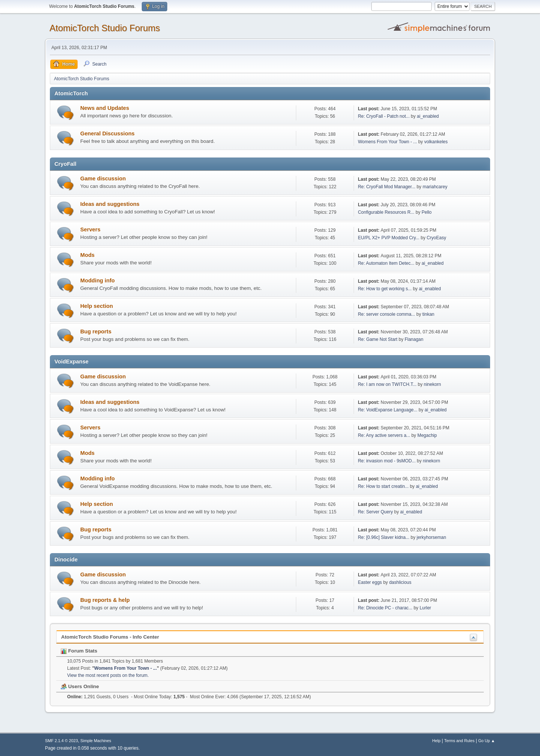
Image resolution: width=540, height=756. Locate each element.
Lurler (425, 608)
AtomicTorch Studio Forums (105, 28)
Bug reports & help (105, 600)
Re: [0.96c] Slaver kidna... (383, 537)
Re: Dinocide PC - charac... (385, 608)
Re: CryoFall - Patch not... (384, 116)
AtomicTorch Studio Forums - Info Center (110, 637)
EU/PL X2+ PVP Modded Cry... (388, 238)
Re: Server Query (375, 512)
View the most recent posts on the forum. (108, 675)
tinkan (428, 314)
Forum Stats (79, 651)
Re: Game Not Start (377, 339)
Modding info (97, 280)
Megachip (427, 435)
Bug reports (96, 331)
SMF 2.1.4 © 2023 (61, 741)
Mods (87, 255)
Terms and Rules (460, 741)
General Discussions (107, 133)
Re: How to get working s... (385, 289)
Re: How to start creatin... (383, 486)
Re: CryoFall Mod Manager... (386, 187)
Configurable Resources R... (386, 212)
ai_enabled (428, 116)
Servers (90, 229)
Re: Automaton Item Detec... (386, 263)
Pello (427, 212)
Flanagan (414, 339)
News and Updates (105, 108)
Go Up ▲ (487, 741)
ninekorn (432, 384)
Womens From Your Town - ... (387, 142)
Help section (97, 306)
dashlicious (400, 582)
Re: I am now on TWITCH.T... (387, 384)
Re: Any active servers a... (384, 435)
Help (436, 741)
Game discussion (103, 178)
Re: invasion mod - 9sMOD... (387, 461)
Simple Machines (96, 741)
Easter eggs (370, 582)
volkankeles (436, 142)
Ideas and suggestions (110, 204)
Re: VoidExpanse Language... (388, 410)
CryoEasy (436, 238)
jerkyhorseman (431, 537)
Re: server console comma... (386, 314)
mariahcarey (435, 187)
